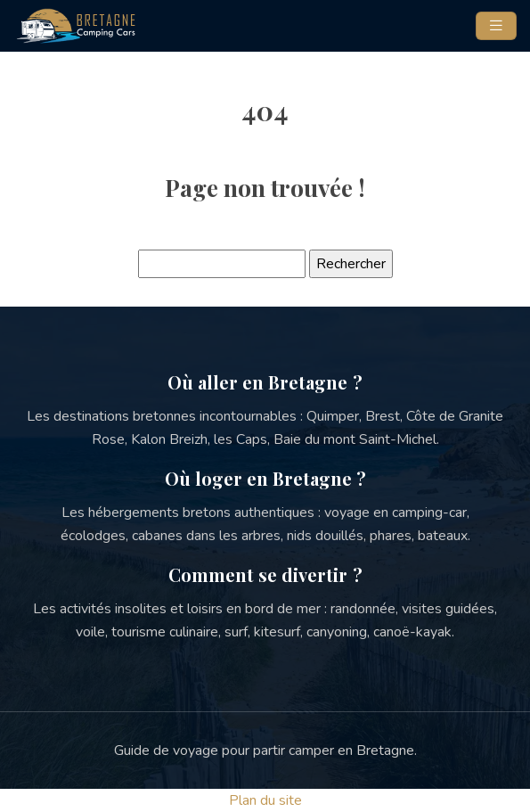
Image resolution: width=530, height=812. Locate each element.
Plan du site (265, 800)
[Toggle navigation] (496, 26)
